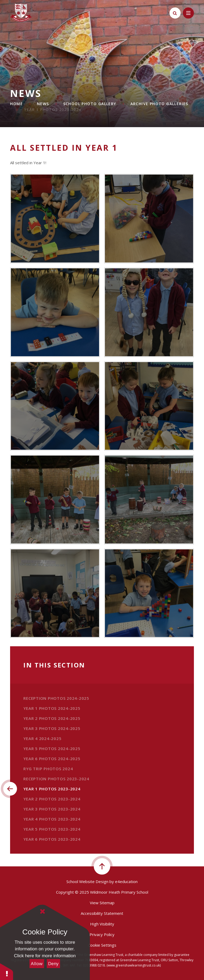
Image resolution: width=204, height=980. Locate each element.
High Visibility (102, 924)
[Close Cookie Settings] (42, 911)
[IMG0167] (55, 500)
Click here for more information (45, 956)
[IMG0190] (149, 312)
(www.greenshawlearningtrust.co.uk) (133, 965)
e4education (126, 881)
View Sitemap (102, 903)
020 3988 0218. (94, 965)
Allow (37, 963)
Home (16, 104)
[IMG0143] (55, 593)
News (43, 104)
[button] (7, 971)
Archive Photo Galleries (159, 104)
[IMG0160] (149, 500)
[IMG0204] (55, 219)
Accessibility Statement (102, 913)
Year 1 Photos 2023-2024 (53, 110)
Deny (53, 963)
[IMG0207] (149, 593)
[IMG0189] (55, 406)
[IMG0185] (149, 406)
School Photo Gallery (90, 104)
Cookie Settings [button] (102, 945)
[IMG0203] (149, 219)
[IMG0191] (55, 312)
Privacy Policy (102, 934)
